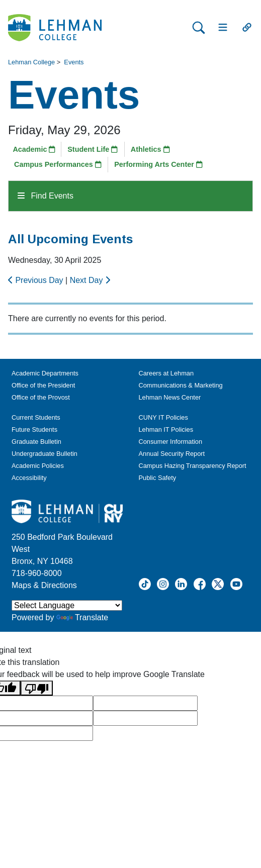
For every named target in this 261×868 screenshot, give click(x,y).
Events (74, 62)
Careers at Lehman (166, 373)
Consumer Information (171, 442)
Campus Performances (58, 164)
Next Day (90, 280)
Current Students (36, 417)
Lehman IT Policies (166, 429)
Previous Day (37, 280)
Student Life (93, 149)
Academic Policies (38, 466)
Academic (34, 149)
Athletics (150, 149)
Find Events (46, 196)
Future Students (34, 429)
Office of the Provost (41, 397)
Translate (82, 617)
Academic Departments (45, 373)
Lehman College (31, 62)
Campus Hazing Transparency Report (193, 466)
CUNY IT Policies (163, 417)
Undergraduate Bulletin (45, 454)
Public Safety (158, 478)
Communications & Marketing (181, 385)
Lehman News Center (170, 397)
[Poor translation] (37, 688)
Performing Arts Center (158, 164)
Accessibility (29, 478)
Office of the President (43, 385)
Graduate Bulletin (36, 442)
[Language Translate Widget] (67, 605)
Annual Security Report (172, 454)
